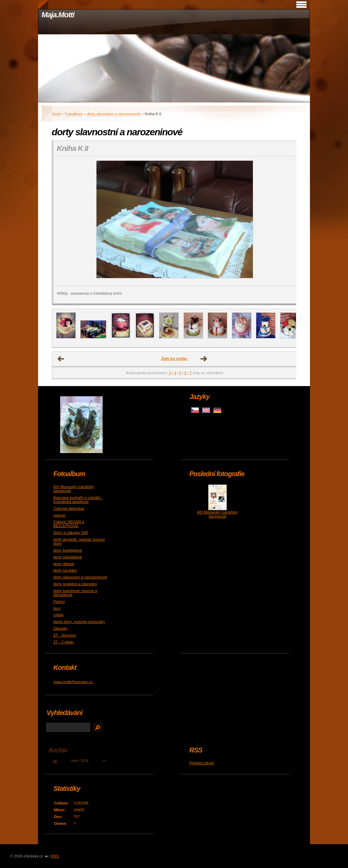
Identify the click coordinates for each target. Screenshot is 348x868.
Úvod (56, 114)
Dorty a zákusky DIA (71, 533)
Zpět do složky (174, 359)
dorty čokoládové (68, 557)
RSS (55, 856)
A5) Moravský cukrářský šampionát (217, 514)
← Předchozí (61, 359)
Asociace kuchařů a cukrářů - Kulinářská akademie (78, 500)
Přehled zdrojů (202, 763)
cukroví (59, 515)
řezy (57, 608)
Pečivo (59, 602)
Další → (204, 359)
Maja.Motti (58, 15)
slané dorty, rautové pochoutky (79, 622)
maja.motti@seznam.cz (73, 682)
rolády (58, 615)
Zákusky (60, 628)
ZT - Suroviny (65, 635)
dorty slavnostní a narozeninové (114, 114)
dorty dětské (64, 564)
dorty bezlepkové (68, 550)
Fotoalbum (74, 114)
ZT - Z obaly (64, 642)
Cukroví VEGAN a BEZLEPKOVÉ (69, 524)
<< (55, 761)
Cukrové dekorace (69, 508)
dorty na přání (65, 570)
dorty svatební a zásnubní (75, 584)
